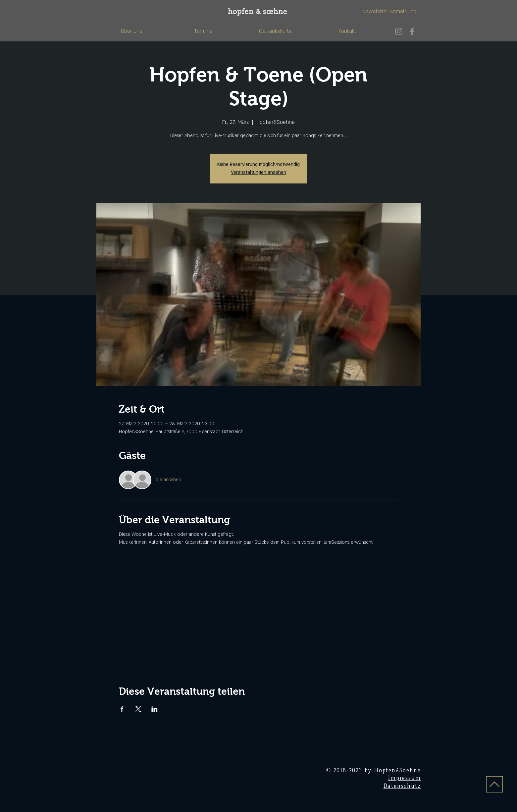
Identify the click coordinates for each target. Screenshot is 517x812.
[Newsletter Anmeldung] (389, 12)
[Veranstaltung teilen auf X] (138, 709)
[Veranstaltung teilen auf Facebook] (122, 709)
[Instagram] (399, 31)
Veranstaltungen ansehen (258, 172)
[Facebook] (412, 31)
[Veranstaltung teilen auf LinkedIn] (155, 709)
